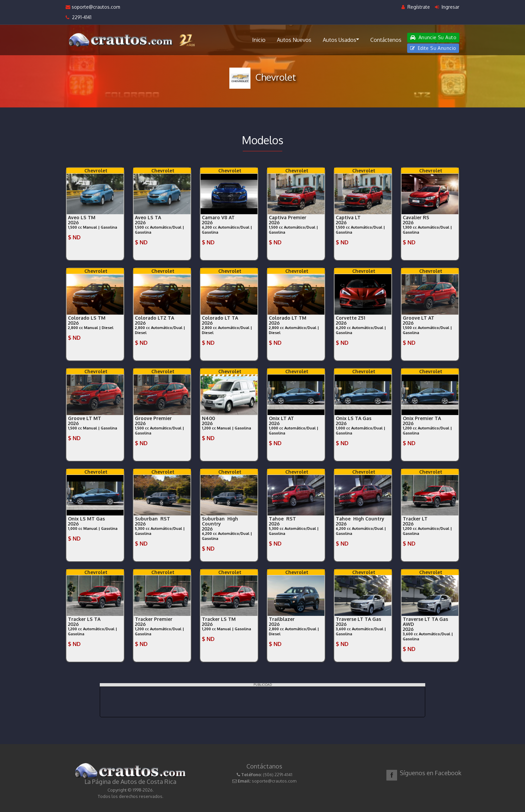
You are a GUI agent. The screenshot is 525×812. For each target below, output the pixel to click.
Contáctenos (386, 40)
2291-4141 (79, 17)
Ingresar (447, 7)
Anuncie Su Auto (433, 37)
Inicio (259, 40)
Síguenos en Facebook (431, 773)
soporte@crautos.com (93, 7)
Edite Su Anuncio (433, 48)
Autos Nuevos (294, 40)
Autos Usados (341, 39)
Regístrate (416, 7)
